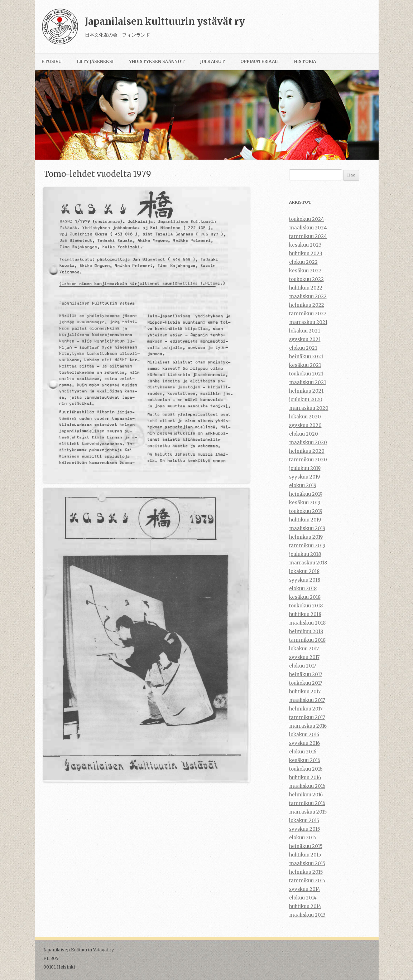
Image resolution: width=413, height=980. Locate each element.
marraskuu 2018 (308, 563)
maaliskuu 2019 (307, 528)
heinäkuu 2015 (306, 846)
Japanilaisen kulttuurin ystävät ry (165, 21)
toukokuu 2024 (307, 219)
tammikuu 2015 (307, 881)
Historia (305, 61)
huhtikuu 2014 (305, 906)
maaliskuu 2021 (308, 382)
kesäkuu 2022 (305, 271)
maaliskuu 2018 (307, 623)
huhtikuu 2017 (305, 692)
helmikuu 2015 (306, 872)
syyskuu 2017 (304, 657)
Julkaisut (213, 61)
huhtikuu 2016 (305, 778)
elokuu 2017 (302, 666)
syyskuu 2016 (304, 743)
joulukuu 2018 (305, 554)
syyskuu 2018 (305, 580)
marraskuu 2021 (308, 322)
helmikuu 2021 (306, 391)
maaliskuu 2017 (307, 700)
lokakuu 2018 (304, 571)
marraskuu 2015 (308, 812)
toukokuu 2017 (306, 683)
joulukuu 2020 (306, 400)
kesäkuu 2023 (305, 245)
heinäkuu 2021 (306, 357)
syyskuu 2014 (305, 889)
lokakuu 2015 (304, 821)
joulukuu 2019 (305, 468)
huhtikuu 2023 (306, 254)
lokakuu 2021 (304, 331)
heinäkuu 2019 (306, 494)
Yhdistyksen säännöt (157, 61)
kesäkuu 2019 (305, 503)
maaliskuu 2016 (307, 786)
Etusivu (52, 61)
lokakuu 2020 (305, 417)
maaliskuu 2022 (308, 297)
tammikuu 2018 (307, 640)
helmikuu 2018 (306, 632)
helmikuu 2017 (306, 709)
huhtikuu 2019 (305, 520)
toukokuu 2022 (306, 279)
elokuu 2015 (303, 838)
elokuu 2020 (304, 434)
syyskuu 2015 (304, 829)
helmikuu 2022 (307, 305)
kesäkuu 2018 (305, 597)
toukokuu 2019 (306, 511)
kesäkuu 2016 (305, 760)
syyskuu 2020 (305, 425)
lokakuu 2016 (304, 735)
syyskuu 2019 (304, 477)
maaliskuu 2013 (307, 915)
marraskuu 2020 (309, 408)
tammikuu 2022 (308, 314)
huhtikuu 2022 (306, 288)
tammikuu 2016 (307, 803)
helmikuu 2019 (306, 537)
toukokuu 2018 (306, 606)
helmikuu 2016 (306, 795)
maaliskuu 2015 (307, 863)
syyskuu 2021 (305, 339)
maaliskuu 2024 (308, 228)
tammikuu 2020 (308, 460)
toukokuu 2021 (306, 374)
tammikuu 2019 (307, 546)
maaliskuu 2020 (308, 443)
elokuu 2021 (303, 348)
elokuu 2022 (303, 262)
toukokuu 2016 (306, 769)
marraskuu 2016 (308, 726)
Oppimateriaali (260, 61)
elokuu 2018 (303, 589)
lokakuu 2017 (304, 649)
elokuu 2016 (303, 752)
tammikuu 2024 (308, 236)
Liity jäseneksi (95, 61)
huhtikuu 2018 (305, 614)
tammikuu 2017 (307, 717)
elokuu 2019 (303, 486)
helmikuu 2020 (307, 451)
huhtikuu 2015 (305, 855)
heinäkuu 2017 (306, 675)
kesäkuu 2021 (305, 365)
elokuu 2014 (303, 898)
